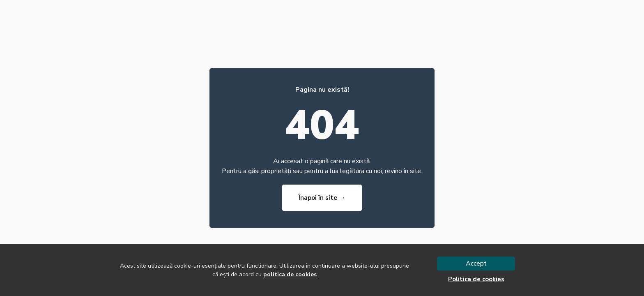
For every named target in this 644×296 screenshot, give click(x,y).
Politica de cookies (476, 279)
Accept (476, 264)
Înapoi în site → (322, 198)
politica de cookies (290, 274)
